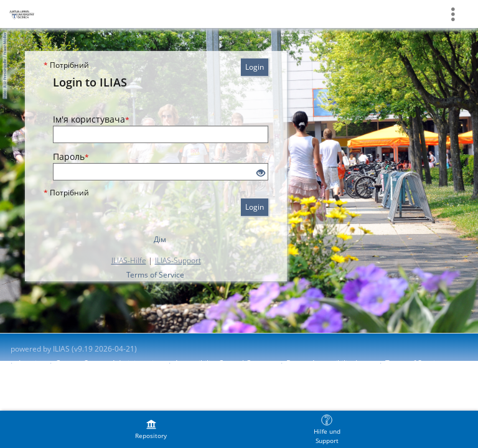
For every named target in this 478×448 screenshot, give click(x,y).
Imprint (31, 363)
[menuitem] (151, 429)
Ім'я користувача (91, 119)
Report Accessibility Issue (330, 363)
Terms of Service (155, 275)
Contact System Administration (109, 363)
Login (255, 67)
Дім (160, 239)
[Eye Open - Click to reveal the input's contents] (261, 173)
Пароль (71, 156)
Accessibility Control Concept (224, 363)
